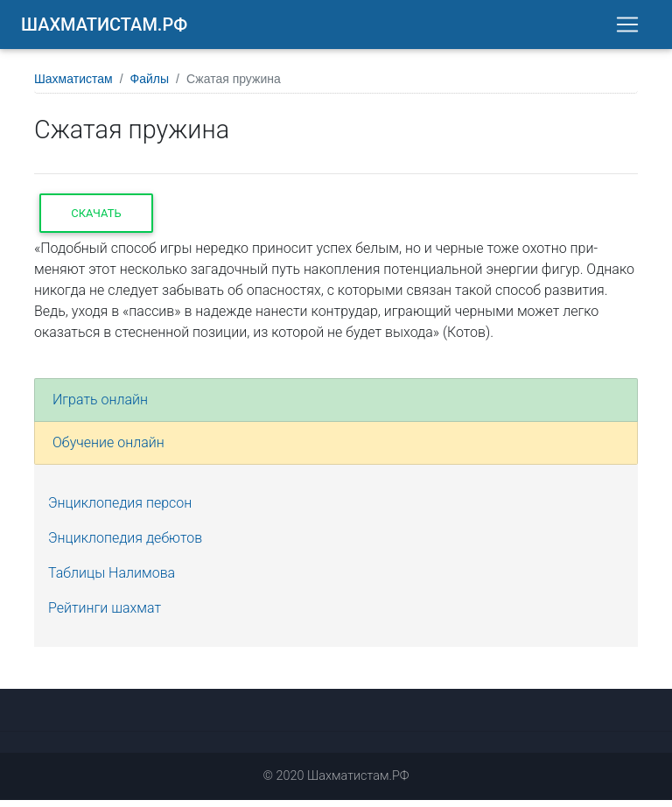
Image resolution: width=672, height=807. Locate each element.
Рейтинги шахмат (105, 615)
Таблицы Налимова (112, 580)
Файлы (150, 86)
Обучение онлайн (108, 449)
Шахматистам (73, 86)
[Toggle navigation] (627, 28)
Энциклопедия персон (120, 510)
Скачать (96, 220)
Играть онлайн (100, 407)
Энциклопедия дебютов (125, 545)
